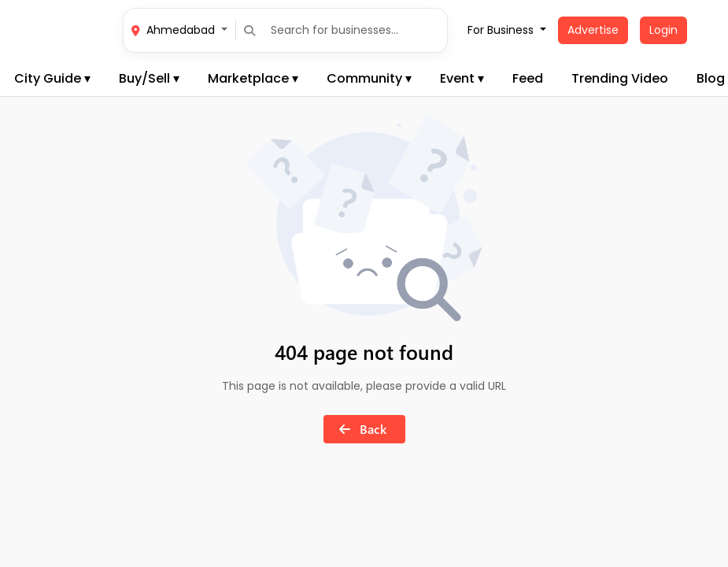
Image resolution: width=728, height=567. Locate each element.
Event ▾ (462, 78)
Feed (528, 78)
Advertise (593, 30)
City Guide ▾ (52, 78)
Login (663, 30)
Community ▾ (369, 78)
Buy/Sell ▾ (149, 78)
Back (360, 429)
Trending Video (620, 78)
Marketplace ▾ (253, 78)
